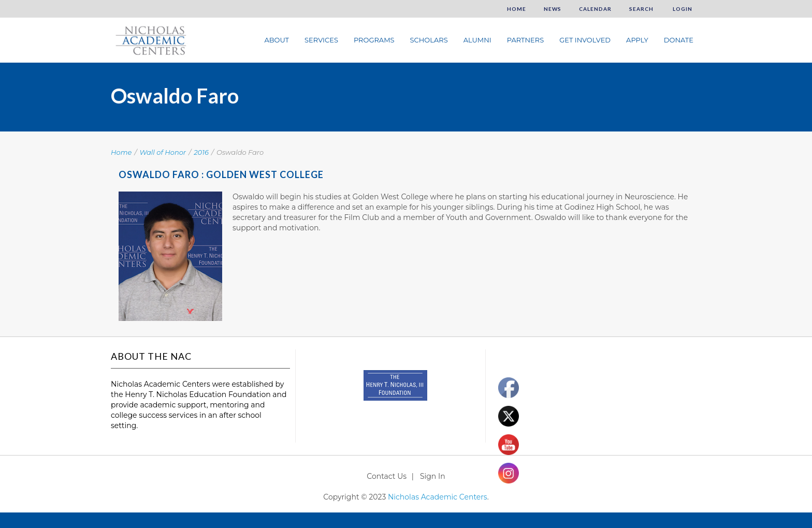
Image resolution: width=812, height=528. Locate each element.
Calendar (595, 9)
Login (682, 9)
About (277, 40)
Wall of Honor (163, 152)
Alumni (477, 40)
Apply (637, 40)
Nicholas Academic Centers (438, 497)
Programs (374, 40)
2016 (201, 152)
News (553, 9)
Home (517, 9)
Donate (679, 40)
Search (641, 9)
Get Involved (585, 40)
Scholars (429, 40)
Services (321, 40)
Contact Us (387, 476)
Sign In (433, 476)
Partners (525, 40)
